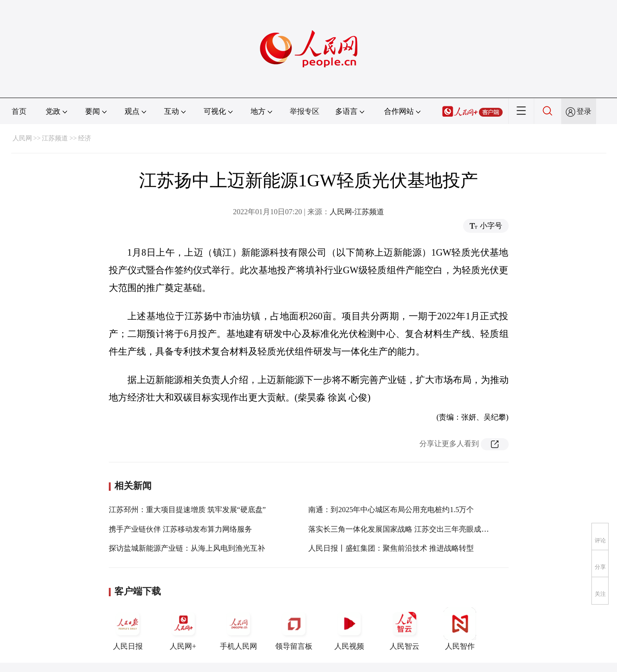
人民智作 (460, 629)
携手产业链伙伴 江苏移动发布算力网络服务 (180, 529)
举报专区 (305, 111)
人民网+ (183, 629)
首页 (19, 111)
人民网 (22, 138)
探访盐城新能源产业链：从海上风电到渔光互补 (187, 548)
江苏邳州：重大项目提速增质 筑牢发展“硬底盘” (187, 510)
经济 (85, 138)
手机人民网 (239, 629)
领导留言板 (294, 629)
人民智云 (405, 629)
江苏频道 (55, 138)
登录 (584, 111)
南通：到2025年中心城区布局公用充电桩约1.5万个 (391, 510)
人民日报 (128, 629)
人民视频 (349, 629)
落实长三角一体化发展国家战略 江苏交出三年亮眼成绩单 (402, 529)
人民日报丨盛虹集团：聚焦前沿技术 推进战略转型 (391, 548)
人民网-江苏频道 (357, 212)
